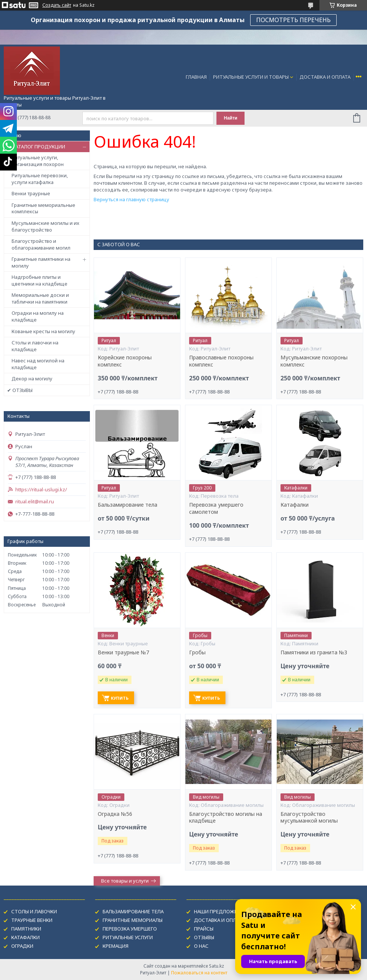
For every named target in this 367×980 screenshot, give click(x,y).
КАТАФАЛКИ (25, 937)
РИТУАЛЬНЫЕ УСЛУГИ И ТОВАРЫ (251, 77)
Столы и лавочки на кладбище (35, 346)
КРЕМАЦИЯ (116, 946)
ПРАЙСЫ (204, 929)
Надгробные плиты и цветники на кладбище (40, 280)
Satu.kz (216, 966)
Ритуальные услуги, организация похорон (38, 161)
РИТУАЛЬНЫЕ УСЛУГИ (128, 937)
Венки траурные (31, 193)
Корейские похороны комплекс (125, 361)
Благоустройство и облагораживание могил (41, 244)
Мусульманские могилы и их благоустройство (46, 226)
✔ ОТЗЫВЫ (20, 390)
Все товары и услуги (125, 881)
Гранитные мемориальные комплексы (43, 208)
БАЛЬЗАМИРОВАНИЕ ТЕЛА (133, 911)
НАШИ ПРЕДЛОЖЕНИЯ (220, 911)
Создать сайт (57, 5)
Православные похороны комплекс (221, 361)
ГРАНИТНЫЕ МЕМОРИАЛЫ (133, 920)
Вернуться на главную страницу (131, 199)
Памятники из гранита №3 (314, 652)
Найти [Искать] (231, 118)
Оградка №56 (115, 814)
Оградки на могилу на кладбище (38, 316)
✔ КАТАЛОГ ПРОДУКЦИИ (36, 147)
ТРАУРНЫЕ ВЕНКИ (32, 920)
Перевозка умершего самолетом (216, 508)
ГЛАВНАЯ (196, 77)
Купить (120, 698)
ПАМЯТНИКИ (26, 929)
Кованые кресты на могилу (43, 331)
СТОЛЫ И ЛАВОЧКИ (34, 911)
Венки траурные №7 (123, 652)
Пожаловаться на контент (199, 973)
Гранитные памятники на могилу (41, 262)
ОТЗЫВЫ (204, 937)
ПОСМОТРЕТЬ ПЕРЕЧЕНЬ (293, 20)
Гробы (197, 652)
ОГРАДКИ (22, 946)
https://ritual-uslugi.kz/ (41, 490)
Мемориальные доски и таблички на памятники (40, 298)
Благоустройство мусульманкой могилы (309, 818)
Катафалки (295, 505)
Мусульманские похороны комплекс (314, 361)
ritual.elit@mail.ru (35, 502)
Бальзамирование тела (128, 505)
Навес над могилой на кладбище (38, 364)
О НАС (201, 946)
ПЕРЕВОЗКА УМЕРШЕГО (130, 929)
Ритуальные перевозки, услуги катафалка (40, 179)
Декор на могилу (32, 379)
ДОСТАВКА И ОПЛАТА (325, 77)
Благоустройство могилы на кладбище (226, 818)
